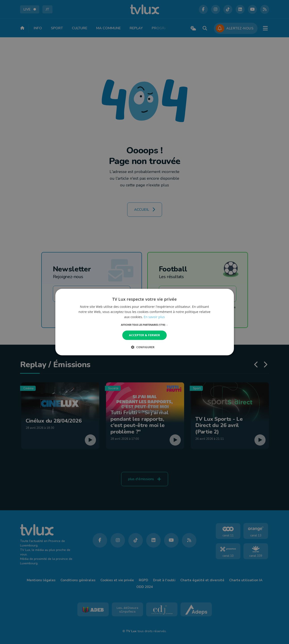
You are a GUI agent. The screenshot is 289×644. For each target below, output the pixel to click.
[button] (144, 325)
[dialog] (145, 322)
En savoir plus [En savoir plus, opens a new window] (154, 317)
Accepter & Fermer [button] (144, 335)
